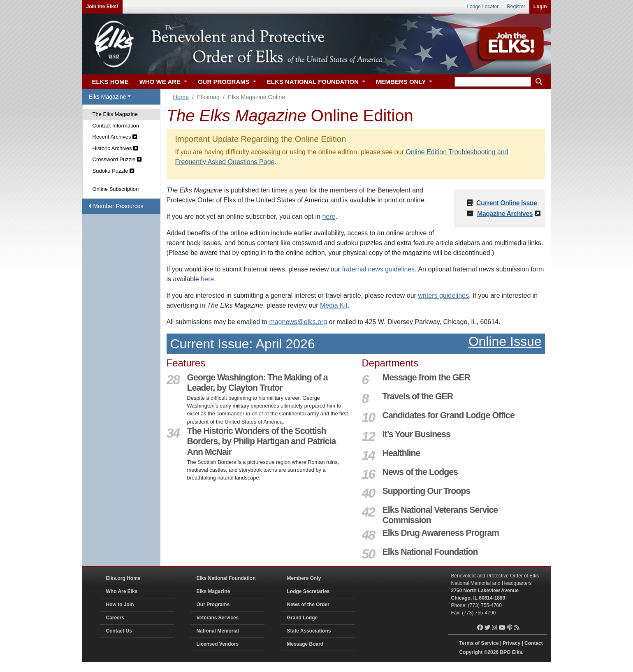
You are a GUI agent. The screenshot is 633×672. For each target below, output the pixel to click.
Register (516, 7)
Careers (115, 618)
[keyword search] (493, 82)
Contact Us (119, 631)
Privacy (511, 643)
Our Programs (213, 605)
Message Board (305, 644)
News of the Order (308, 605)
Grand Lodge (303, 618)
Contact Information (116, 126)
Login (540, 7)
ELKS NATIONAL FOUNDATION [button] (314, 82)
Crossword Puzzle (117, 159)
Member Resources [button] (116, 206)
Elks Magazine (213, 591)
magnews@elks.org (298, 322)
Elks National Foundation (226, 578)
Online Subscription (116, 189)
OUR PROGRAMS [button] (225, 82)
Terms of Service (479, 643)
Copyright (471, 652)
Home (181, 97)
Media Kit (334, 305)
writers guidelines (443, 295)
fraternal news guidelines (378, 269)
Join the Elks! (102, 7)
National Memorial (218, 631)
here (329, 217)
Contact (534, 643)
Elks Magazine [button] (108, 97)
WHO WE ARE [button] (161, 82)
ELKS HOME (110, 82)
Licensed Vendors (218, 644)
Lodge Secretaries (308, 591)
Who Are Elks (122, 591)
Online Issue (505, 341)
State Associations (309, 631)
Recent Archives (115, 137)
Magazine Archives (505, 214)
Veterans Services (218, 618)
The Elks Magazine (115, 114)
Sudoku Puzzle (113, 171)
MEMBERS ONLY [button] (402, 82)
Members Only (304, 578)
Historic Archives (115, 148)
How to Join (120, 605)
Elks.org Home (123, 578)
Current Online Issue (507, 203)
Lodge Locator (483, 7)
